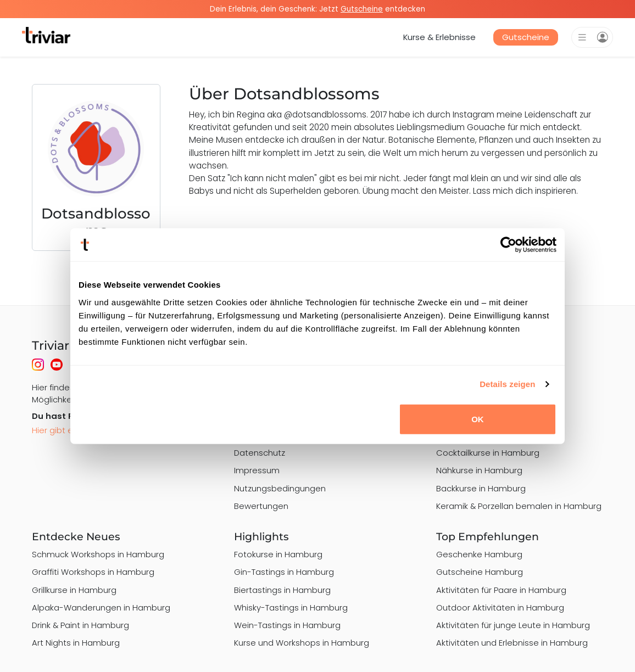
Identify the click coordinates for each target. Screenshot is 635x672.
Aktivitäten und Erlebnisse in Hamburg (512, 643)
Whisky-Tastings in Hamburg (291, 607)
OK (478, 419)
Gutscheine (526, 37)
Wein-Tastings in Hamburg (287, 625)
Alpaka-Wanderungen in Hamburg (101, 607)
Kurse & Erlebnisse (439, 37)
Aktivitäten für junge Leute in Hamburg (513, 625)
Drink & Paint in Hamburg (80, 625)
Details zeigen (507, 384)
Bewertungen (261, 506)
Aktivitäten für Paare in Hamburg (501, 590)
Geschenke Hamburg (479, 554)
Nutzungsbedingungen (280, 488)
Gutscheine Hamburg (480, 572)
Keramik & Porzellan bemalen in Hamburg (519, 506)
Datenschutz (260, 453)
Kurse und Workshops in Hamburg (302, 643)
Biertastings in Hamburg (282, 590)
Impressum (257, 470)
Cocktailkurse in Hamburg (488, 453)
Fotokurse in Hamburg (278, 554)
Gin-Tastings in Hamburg (284, 572)
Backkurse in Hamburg (481, 488)
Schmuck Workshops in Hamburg (98, 554)
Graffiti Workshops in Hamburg (93, 572)
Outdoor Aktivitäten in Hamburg (500, 607)
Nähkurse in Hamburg (479, 470)
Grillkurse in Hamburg (74, 590)
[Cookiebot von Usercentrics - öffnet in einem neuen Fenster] (508, 245)
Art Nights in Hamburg (76, 643)
